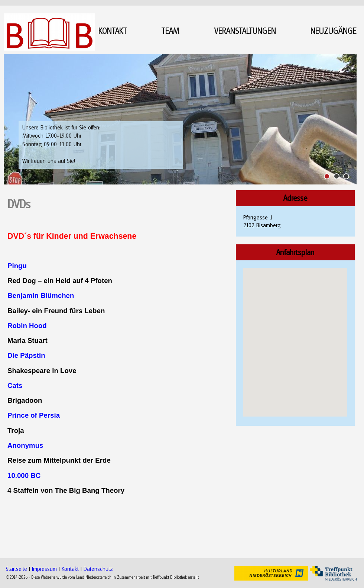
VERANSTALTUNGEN (245, 31)
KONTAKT (113, 31)
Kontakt (70, 569)
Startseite (16, 569)
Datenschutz (98, 569)
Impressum (44, 569)
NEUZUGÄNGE (334, 31)
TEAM (170, 31)
